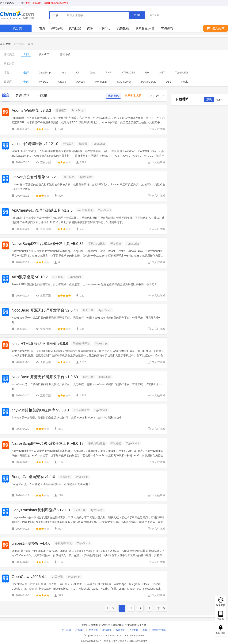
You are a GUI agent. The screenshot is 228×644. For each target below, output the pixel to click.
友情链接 (107, 630)
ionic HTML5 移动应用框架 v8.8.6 (40, 344)
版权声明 (120, 630)
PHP (108, 73)
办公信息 (69, 177)
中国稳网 (132, 625)
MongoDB (101, 82)
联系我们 (80, 630)
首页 (42, 28)
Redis (185, 82)
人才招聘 (134, 630)
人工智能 (58, 277)
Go (147, 73)
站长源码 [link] (19, 44)
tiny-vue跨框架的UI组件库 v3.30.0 (40, 410)
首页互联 (142, 625)
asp (64, 73)
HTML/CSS (128, 73)
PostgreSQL (148, 82)
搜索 (137, 15)
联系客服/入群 (133, 96)
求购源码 (113, 96)
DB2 (168, 82)
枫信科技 (122, 625)
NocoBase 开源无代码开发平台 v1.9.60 (45, 377)
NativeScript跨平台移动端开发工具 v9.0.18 (48, 443)
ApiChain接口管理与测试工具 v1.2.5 (42, 210)
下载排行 (104, 28)
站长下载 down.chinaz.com (17, 15)
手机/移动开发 (97, 244)
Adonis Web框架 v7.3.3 (31, 110)
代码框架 (75, 28)
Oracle (62, 82)
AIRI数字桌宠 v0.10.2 (30, 277)
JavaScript (45, 73)
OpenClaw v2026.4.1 (29, 577)
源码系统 (57, 28)
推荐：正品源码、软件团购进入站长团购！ (47, 3)
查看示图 (43, 162)
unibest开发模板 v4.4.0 (31, 543)
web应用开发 (85, 210)
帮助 (145, 630)
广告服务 (93, 630)
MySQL (43, 82)
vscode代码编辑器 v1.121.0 (35, 144)
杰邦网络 (112, 625)
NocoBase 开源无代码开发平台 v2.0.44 (45, 310)
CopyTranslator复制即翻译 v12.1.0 (41, 510)
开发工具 (68, 144)
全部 (26, 54)
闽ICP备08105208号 (91, 641)
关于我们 (66, 630)
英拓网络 (103, 625)
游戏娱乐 (65, 477)
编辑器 (83, 144)
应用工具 (80, 510)
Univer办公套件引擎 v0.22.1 (35, 177)
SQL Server (124, 82)
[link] (31, 44)
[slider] (43, 129)
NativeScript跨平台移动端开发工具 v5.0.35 (48, 244)
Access (80, 82)
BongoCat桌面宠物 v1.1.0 (33, 477)
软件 (90, 28)
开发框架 (61, 110)
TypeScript (182, 73)
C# (78, 73)
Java (93, 73)
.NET (162, 73)
